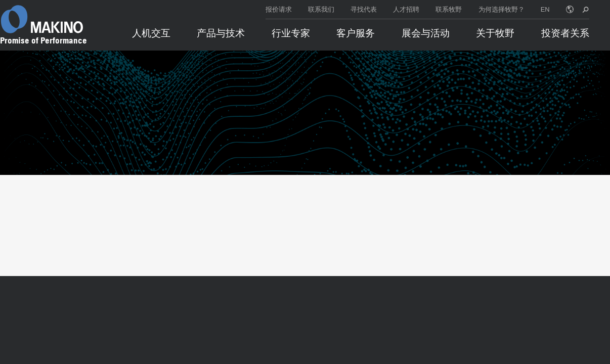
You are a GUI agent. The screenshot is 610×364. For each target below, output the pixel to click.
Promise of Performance (43, 40)
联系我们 (321, 9)
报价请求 (279, 9)
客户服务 (356, 33)
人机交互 (151, 33)
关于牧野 (495, 33)
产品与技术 (221, 33)
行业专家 (291, 33)
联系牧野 (449, 9)
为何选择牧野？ (502, 9)
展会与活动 (426, 33)
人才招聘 (406, 9)
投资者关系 (565, 33)
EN (545, 9)
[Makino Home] (42, 19)
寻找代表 (364, 9)
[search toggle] (585, 9)
